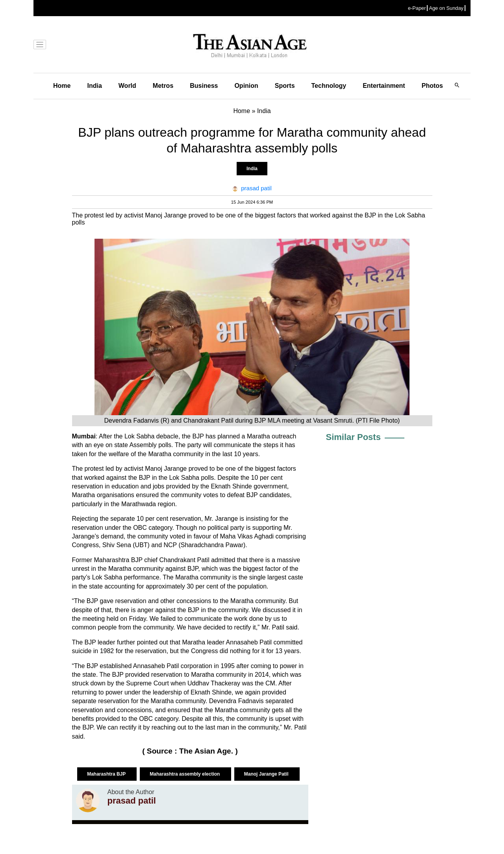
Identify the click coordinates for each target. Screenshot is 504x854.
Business (204, 86)
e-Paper (417, 8)
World (127, 86)
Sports (285, 86)
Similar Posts (353, 437)
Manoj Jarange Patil (267, 774)
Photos (432, 86)
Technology (329, 86)
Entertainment (384, 86)
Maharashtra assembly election (185, 774)
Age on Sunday (446, 8)
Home (62, 86)
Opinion (246, 86)
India (94, 86)
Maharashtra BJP (107, 774)
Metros (163, 86)
